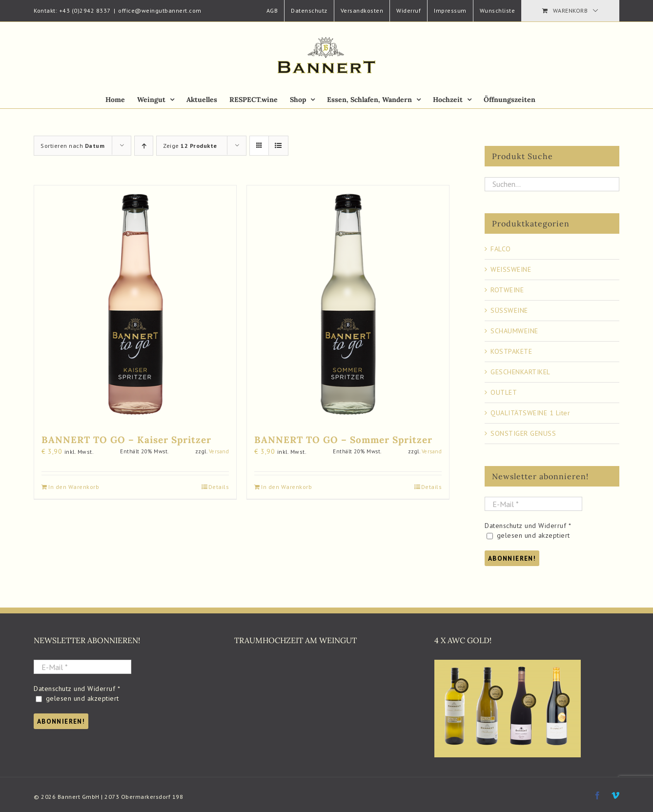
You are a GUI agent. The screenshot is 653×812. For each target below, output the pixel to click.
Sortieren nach (72, 146)
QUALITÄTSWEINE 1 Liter (530, 413)
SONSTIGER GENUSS (523, 433)
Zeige (190, 146)
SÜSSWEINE (509, 310)
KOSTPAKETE (511, 351)
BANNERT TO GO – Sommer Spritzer (343, 440)
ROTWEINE (507, 290)
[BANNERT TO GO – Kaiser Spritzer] (135, 304)
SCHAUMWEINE (514, 331)
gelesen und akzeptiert (528, 535)
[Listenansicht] (278, 146)
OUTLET (504, 392)
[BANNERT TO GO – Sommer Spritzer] (348, 304)
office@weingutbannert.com (160, 10)
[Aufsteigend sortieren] (144, 146)
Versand (219, 451)
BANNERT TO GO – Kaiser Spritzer (126, 440)
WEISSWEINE (511, 269)
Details (219, 487)
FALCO (501, 249)
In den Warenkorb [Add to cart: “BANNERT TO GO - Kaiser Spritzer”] (74, 487)
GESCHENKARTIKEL (520, 372)
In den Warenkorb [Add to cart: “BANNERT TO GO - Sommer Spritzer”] (286, 487)
